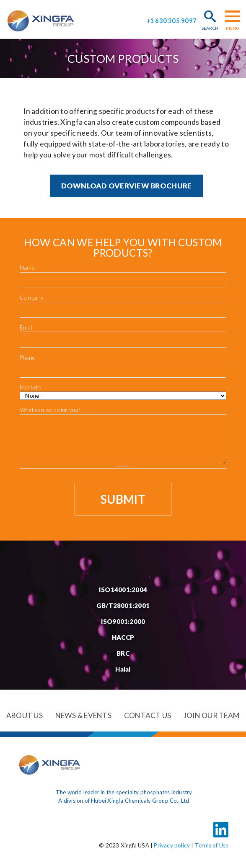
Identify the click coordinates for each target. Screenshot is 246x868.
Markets (30, 387)
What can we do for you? (50, 410)
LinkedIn (221, 825)
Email (27, 327)
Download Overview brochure (127, 186)
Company (32, 298)
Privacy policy (172, 845)
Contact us (148, 715)
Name (27, 268)
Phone (27, 358)
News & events (83, 715)
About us (25, 715)
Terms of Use (212, 845)
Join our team (212, 715)
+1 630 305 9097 (171, 21)
